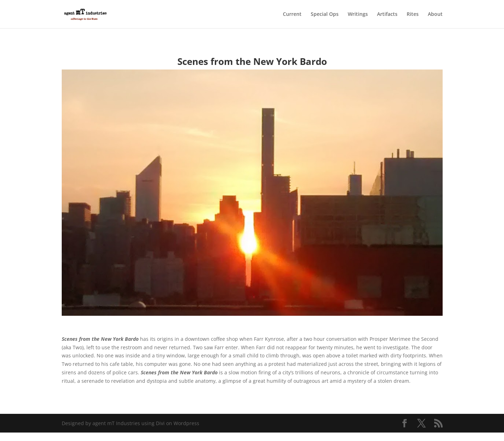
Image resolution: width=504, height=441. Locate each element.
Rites (413, 14)
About (435, 14)
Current (292, 14)
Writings (358, 14)
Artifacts (387, 14)
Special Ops (325, 14)
